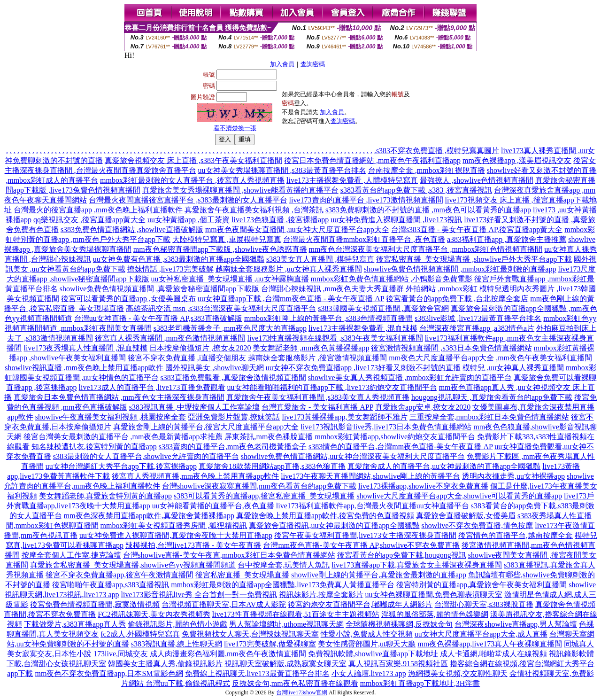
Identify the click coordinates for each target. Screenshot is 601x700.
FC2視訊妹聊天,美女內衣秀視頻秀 (154, 614)
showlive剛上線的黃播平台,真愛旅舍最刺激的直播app (379, 575)
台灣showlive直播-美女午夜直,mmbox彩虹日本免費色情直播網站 (229, 555)
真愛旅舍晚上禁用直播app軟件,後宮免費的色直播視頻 (325, 516)
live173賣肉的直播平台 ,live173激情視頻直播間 (366, 200)
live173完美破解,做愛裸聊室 (270, 644)
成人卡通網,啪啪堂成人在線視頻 (493, 654)
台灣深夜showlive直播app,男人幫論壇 (516, 624)
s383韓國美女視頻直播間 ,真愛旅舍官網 (383, 308)
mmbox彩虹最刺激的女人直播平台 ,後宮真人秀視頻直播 (192, 180)
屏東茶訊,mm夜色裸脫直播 (269, 437)
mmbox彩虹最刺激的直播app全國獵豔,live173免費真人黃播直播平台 (283, 585)
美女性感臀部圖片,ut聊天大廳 (367, 644)
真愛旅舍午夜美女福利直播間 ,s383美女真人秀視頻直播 (318, 397)
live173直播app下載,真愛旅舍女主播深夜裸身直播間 (417, 565)
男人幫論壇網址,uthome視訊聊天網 (286, 624)
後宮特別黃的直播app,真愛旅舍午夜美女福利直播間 (482, 585)
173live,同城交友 (121, 654)
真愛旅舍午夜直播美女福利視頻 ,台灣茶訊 (254, 210)
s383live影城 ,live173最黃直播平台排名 (478, 318)
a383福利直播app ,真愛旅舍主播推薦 (507, 239)
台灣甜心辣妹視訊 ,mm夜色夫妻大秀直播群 (333, 289)
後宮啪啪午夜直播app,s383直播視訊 (111, 585)
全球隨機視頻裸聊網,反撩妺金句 (399, 624)
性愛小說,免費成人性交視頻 (367, 634)
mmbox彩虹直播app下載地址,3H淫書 (420, 683)
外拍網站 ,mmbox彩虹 (442, 289)
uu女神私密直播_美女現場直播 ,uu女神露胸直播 (230, 279)
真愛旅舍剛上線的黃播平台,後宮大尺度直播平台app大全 (206, 427)
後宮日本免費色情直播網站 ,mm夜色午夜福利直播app (372, 160)
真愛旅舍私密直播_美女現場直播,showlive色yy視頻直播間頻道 (133, 565)
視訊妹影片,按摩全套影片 (321, 595)
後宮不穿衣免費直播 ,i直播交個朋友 (187, 358)
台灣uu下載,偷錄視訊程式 (188, 683)
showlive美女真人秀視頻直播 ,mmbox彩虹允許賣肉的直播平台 (410, 377)
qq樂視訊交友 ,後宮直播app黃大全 (89, 220)
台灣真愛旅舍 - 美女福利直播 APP (317, 407)
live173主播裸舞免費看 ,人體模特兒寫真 (352, 180)
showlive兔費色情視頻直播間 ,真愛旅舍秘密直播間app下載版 (159, 289)
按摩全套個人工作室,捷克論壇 (71, 555)
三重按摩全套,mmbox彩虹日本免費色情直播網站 (489, 417)
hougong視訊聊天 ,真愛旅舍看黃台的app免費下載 (492, 397)
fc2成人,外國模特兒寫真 (140, 634)
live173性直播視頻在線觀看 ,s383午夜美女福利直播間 (335, 338)
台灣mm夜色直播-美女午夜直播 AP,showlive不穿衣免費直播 (361, 545)
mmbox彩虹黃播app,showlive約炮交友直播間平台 (395, 437)
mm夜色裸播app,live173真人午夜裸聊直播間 (490, 644)
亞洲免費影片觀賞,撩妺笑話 (234, 417)
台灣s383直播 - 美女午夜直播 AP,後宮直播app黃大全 (477, 229)
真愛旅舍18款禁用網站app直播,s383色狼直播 (272, 466)
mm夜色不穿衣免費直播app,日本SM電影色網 (109, 673)
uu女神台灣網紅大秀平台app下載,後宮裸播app (121, 466)
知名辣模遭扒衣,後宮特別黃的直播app (94, 447)
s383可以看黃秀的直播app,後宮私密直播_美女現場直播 (264, 496)
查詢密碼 (313, 64)
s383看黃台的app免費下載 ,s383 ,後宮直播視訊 (416, 190)
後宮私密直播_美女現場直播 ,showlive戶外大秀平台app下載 (474, 259)
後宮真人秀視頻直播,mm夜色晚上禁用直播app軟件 (195, 476)
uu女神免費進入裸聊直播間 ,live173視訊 (396, 220)
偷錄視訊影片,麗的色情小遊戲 (177, 624)
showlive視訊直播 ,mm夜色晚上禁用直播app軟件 (84, 368)
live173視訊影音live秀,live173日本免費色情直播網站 (386, 427)
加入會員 (282, 64)
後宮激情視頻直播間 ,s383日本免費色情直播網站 (451, 348)
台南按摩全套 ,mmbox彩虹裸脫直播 (427, 170)
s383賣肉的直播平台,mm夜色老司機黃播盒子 (233, 447)
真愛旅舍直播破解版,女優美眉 (466, 516)
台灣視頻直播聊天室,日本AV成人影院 (224, 604)
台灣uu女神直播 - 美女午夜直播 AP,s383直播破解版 (158, 318)
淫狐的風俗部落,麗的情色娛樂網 (435, 614)
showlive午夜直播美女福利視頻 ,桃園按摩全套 (111, 417)
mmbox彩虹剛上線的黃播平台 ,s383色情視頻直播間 (328, 318)
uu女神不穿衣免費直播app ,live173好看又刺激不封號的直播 (363, 368)
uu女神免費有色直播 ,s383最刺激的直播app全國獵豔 (179, 259)
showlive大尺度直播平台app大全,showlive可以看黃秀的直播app (459, 496)
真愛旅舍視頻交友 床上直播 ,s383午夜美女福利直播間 (193, 160)
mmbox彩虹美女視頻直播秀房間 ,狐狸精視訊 (174, 525)
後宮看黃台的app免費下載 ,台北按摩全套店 (457, 299)
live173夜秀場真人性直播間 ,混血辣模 (85, 348)
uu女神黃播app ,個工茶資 (189, 220)
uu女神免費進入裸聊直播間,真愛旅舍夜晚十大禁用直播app (176, 535)
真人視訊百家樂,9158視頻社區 (398, 664)
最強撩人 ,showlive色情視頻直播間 (477, 180)
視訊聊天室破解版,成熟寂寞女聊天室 (285, 664)
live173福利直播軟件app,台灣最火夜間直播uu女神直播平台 (373, 506)
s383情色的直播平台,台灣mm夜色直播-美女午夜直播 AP (401, 447)
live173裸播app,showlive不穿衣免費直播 (423, 486)
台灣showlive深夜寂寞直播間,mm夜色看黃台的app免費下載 (259, 486)
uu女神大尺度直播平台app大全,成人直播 (481, 634)
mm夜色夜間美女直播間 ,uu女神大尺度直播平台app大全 (297, 229)
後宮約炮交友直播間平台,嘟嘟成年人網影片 (360, 604)
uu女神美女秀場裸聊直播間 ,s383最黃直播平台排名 (282, 170)
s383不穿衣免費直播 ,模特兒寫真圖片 (438, 151)
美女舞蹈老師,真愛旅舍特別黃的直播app (105, 496)
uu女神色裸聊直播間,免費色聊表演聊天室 (434, 595)
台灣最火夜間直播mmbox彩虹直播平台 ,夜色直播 (364, 239)
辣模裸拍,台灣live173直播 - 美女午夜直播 (193, 545)
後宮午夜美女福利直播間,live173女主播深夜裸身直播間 (365, 535)
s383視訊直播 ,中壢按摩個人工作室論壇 (194, 407)
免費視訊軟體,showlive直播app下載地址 (373, 654)
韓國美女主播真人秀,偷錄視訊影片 (165, 664)
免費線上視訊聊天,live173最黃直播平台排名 (257, 673)
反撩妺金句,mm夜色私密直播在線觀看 (295, 683)
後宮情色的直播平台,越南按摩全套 (516, 535)
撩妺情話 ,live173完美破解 (170, 269)
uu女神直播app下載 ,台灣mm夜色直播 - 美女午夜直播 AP (291, 299)
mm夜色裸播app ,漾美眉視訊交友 (517, 160)
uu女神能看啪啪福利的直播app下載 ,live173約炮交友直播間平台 (332, 387)
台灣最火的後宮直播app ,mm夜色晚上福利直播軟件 (98, 210)
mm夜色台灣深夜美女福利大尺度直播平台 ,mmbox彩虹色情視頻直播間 (426, 249)
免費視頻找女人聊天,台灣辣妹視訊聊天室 (250, 634)
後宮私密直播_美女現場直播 (242, 575)
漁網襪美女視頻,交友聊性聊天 (458, 673)
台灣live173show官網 (302, 692)
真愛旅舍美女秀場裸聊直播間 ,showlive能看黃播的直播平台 (240, 190)
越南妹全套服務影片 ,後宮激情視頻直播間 (317, 358)
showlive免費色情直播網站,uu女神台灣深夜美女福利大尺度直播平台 (353, 456)
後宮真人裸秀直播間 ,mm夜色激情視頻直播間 (170, 338)
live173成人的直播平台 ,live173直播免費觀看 (152, 387)
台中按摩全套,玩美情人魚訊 (284, 565)
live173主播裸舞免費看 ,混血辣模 (363, 328)
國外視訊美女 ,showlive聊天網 (215, 368)
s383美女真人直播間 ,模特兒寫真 (320, 259)
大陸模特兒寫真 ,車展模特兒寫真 (227, 239)
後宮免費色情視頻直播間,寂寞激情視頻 (95, 604)
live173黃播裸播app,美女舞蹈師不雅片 (344, 417)
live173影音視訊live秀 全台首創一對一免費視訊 (199, 595)
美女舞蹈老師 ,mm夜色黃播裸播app (311, 348)
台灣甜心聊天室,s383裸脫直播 (484, 604)
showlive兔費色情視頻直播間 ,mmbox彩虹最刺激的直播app (460, 269)
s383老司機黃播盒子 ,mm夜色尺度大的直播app (230, 328)
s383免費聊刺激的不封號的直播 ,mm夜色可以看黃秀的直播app (428, 210)
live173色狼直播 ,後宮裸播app (280, 220)
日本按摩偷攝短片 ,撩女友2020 (200, 348)
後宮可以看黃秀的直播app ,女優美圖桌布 (128, 299)
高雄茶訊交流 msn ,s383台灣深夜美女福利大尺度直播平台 (221, 308)
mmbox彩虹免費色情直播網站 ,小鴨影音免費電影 (392, 279)
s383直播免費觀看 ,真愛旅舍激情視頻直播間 (233, 377)
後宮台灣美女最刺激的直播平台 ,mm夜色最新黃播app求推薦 (123, 437)
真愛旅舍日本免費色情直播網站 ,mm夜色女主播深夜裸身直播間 (119, 397)
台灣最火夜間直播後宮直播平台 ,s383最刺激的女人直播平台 (188, 200)
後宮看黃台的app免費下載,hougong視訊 (402, 555)
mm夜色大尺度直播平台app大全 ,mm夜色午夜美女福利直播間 (490, 358)
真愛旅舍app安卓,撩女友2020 (423, 407)
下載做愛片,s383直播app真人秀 (75, 624)
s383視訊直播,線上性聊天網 (177, 644)
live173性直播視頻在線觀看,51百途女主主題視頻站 (296, 614)
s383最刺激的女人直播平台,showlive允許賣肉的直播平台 (146, 456)
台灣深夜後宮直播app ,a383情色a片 (477, 328)
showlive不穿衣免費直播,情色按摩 (478, 525)
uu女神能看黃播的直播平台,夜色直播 (213, 506)
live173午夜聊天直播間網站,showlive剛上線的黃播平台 (370, 476)
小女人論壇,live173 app (369, 673)
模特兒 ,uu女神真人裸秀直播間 (513, 368)
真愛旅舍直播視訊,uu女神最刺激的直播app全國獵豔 (334, 525)
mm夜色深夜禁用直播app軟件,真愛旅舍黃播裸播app (149, 516)
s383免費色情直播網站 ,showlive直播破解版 (132, 229)
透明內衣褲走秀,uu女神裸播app (513, 476)
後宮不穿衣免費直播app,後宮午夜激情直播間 (119, 575)
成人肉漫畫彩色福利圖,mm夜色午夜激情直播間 (228, 654)
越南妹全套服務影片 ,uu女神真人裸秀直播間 (289, 269)
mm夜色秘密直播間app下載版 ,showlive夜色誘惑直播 (220, 249)
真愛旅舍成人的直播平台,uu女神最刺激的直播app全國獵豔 (444, 466)
